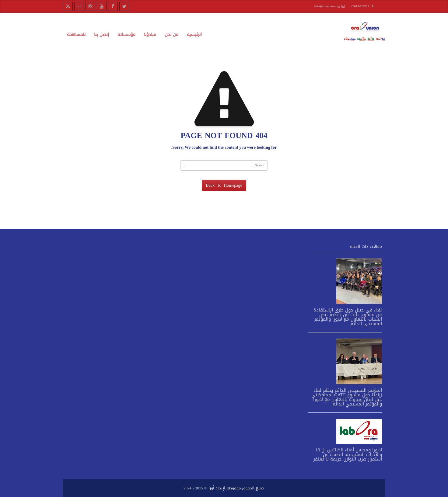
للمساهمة (76, 35)
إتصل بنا (101, 35)
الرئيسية (194, 35)
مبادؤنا (150, 35)
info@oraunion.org (327, 6)
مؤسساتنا (126, 35)
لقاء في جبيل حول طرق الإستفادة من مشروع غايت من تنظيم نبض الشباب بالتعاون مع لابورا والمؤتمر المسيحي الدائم (348, 317)
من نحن (171, 35)
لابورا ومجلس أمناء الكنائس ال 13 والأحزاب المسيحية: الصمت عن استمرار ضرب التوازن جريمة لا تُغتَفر (348, 454)
